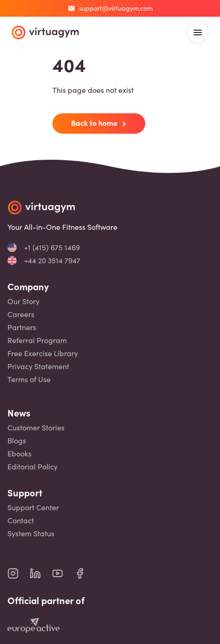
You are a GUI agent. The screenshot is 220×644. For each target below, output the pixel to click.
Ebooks (19, 454)
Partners (22, 327)
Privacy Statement (38, 366)
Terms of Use (29, 379)
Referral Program (37, 340)
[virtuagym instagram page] (19, 573)
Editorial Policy (32, 467)
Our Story (23, 301)
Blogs (17, 441)
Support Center (33, 507)
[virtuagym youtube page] (63, 573)
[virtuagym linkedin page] (41, 573)
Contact (21, 520)
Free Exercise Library (43, 353)
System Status (31, 533)
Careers (21, 314)
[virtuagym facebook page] (85, 573)
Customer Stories (36, 428)
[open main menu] (198, 33)
